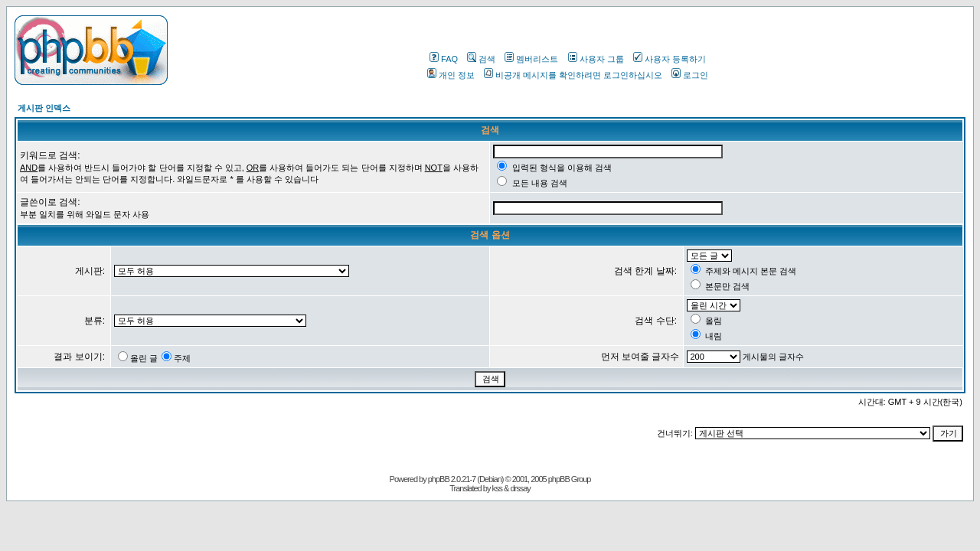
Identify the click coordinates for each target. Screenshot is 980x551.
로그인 (690, 75)
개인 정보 (451, 75)
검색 (481, 59)
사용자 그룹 (596, 59)
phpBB (439, 479)
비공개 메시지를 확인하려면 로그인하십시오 (573, 75)
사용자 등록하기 (670, 59)
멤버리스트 (531, 59)
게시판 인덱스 (44, 108)
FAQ (444, 59)
